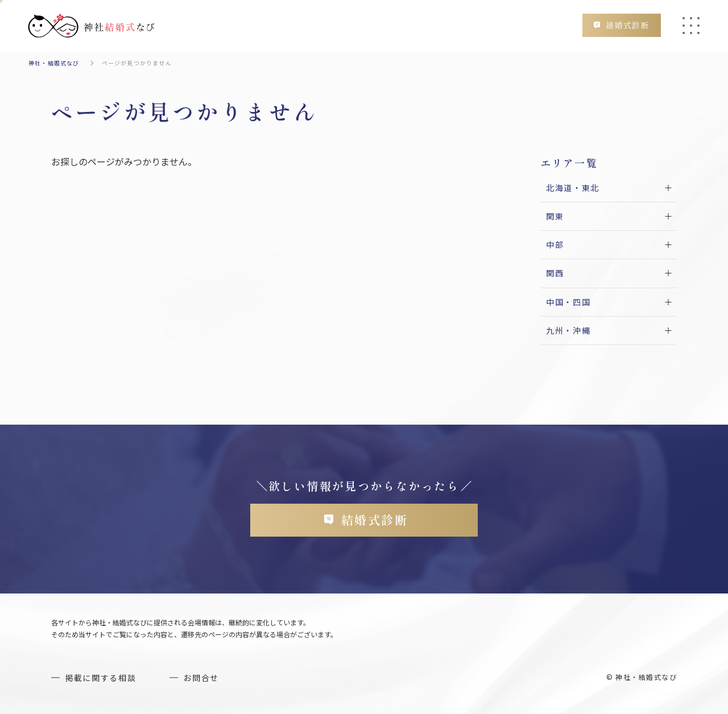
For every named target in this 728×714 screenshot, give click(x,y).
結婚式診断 (628, 25)
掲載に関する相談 (100, 678)
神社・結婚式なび (54, 63)
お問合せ (201, 678)
